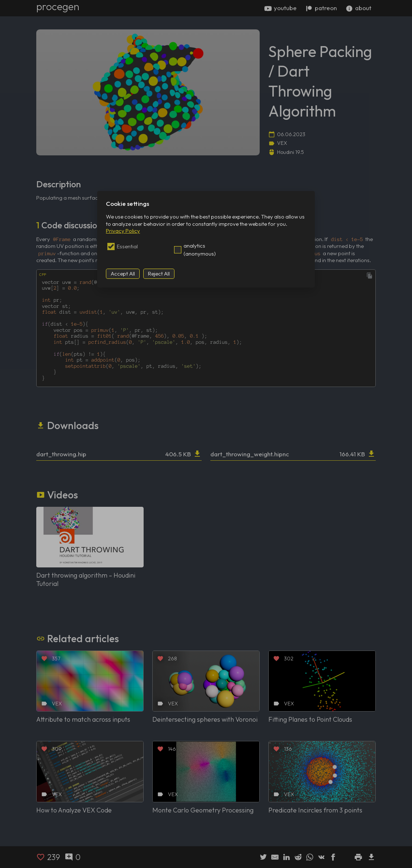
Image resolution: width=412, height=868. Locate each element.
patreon (321, 8)
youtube (281, 8)
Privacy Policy (123, 231)
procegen (58, 6)
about (359, 8)
